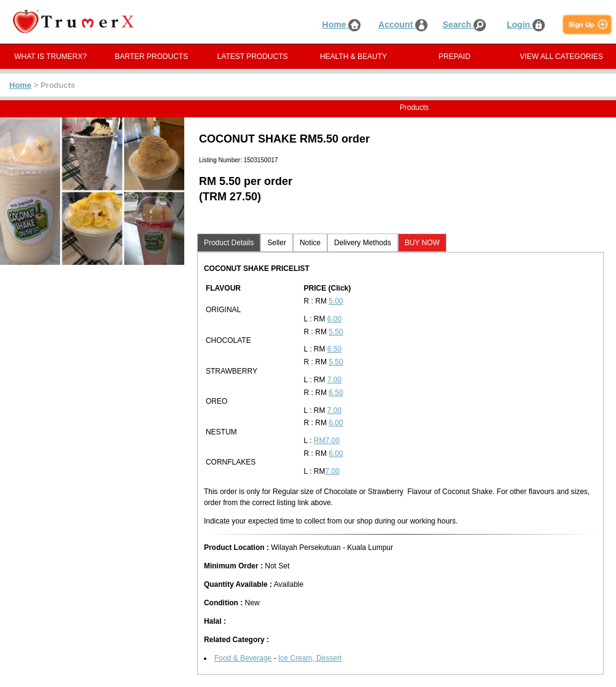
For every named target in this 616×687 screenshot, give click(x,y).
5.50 (336, 332)
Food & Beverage (243, 658)
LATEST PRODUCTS (253, 57)
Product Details (229, 243)
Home (342, 25)
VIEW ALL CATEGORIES (561, 57)
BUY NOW (422, 243)
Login (526, 25)
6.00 (334, 319)
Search (465, 25)
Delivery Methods (363, 243)
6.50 (334, 349)
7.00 (334, 380)
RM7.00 (327, 441)
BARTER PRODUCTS (151, 57)
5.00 (336, 301)
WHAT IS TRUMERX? (50, 57)
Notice (310, 243)
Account (403, 25)
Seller (277, 243)
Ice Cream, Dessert (310, 658)
